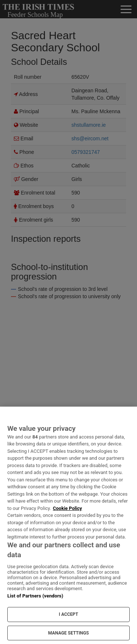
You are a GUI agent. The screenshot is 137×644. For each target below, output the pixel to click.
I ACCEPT (68, 614)
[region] (68, 525)
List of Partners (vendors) (35, 596)
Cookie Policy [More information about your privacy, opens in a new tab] (68, 508)
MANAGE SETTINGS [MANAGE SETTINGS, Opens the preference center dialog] (68, 633)
